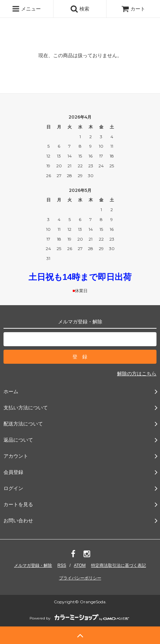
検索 (80, 9)
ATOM (80, 565)
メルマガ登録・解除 (33, 565)
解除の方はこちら (137, 374)
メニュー (26, 9)
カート (133, 9)
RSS (62, 565)
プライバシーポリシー (80, 578)
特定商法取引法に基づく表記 (119, 565)
